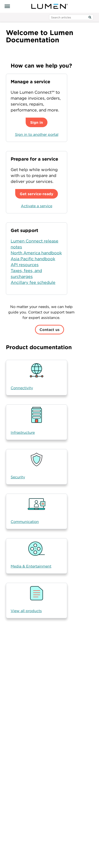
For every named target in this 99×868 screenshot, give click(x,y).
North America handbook (36, 253)
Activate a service (37, 206)
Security (18, 477)
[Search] (90, 17)
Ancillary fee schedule (33, 282)
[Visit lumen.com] (49, 6)
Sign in (37, 122)
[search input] (71, 17)
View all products (26, 611)
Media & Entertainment (31, 566)
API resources (25, 265)
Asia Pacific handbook (33, 259)
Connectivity (22, 388)
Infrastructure (23, 432)
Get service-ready (37, 194)
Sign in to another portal (37, 134)
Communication (25, 522)
